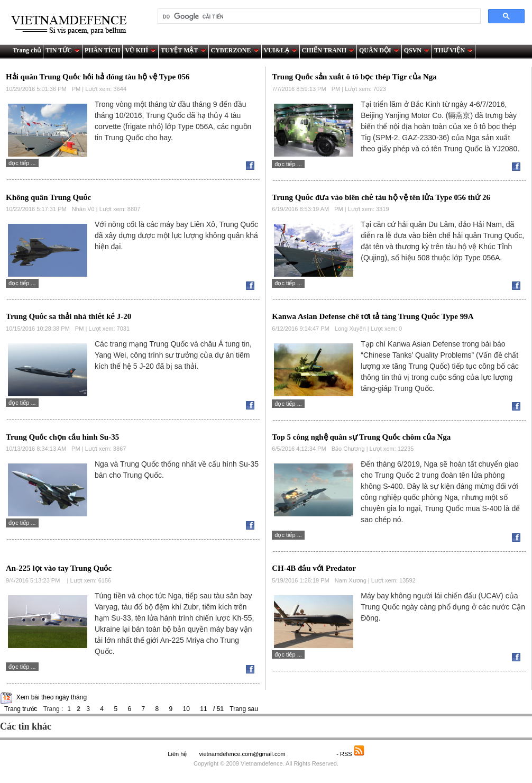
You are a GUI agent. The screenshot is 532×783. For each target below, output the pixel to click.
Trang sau (244, 709)
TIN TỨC (63, 50)
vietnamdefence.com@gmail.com (243, 754)
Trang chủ (27, 50)
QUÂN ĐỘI (379, 50)
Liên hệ (177, 754)
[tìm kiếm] (318, 16)
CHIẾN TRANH (328, 50)
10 (186, 709)
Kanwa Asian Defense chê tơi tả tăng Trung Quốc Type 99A (373, 316)
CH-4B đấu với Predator (314, 568)
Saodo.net (312, 754)
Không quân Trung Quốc (48, 197)
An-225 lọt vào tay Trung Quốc (59, 568)
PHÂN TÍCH (102, 50)
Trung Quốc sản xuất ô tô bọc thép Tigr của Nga (354, 77)
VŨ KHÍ (140, 50)
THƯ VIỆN (453, 50)
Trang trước (21, 709)
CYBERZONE (235, 50)
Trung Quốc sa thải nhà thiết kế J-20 (68, 316)
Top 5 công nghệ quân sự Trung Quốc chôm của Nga (361, 437)
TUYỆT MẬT (183, 50)
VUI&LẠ (281, 50)
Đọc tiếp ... (22, 163)
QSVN (417, 50)
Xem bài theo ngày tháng (52, 697)
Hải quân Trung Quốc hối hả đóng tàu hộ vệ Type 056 (98, 77)
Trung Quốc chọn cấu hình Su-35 (62, 437)
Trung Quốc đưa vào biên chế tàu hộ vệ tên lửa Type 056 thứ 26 (381, 197)
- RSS (350, 754)
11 (203, 709)
